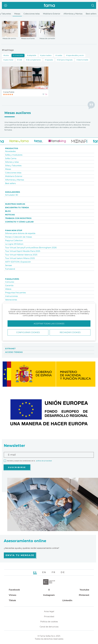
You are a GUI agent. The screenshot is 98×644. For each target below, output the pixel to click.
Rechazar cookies (70, 332)
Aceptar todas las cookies (49, 324)
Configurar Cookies (28, 332)
